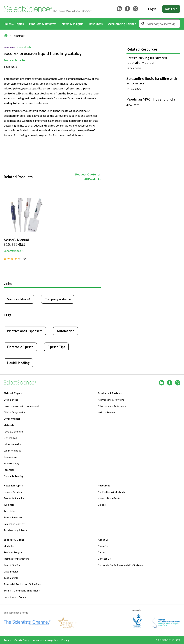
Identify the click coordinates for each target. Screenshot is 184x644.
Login (152, 9)
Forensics (9, 470)
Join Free (171, 9)
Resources (19, 36)
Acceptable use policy (45, 640)
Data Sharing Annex (15, 597)
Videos (102, 505)
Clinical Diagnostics (14, 412)
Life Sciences (11, 400)
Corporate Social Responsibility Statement (122, 565)
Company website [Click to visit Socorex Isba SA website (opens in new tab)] (58, 299)
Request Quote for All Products (88, 177)
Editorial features (13, 517)
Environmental (12, 419)
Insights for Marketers (16, 559)
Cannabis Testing (13, 476)
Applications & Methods (111, 492)
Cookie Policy (22, 640)
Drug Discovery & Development (21, 406)
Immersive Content (15, 524)
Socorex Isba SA (14, 60)
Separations (10, 457)
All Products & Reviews (111, 400)
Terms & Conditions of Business (22, 590)
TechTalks (9, 511)
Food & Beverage (13, 432)
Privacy (65, 640)
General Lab (24, 47)
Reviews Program (13, 552)
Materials (9, 425)
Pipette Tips (56, 347)
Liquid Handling (18, 363)
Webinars (9, 505)
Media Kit (9, 546)
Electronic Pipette (20, 347)
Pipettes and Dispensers (25, 331)
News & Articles (13, 492)
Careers (102, 552)
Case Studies (11, 571)
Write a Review (106, 412)
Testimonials (11, 578)
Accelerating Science (122, 24)
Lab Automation (13, 444)
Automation (65, 331)
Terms (7, 640)
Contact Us (104, 559)
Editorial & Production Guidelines (22, 584)
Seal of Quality (12, 565)
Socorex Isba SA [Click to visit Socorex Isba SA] (19, 299)
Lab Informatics (12, 451)
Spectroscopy (11, 463)
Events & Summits (14, 498)
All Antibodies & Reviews (112, 406)
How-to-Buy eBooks (109, 498)
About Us (103, 546)
